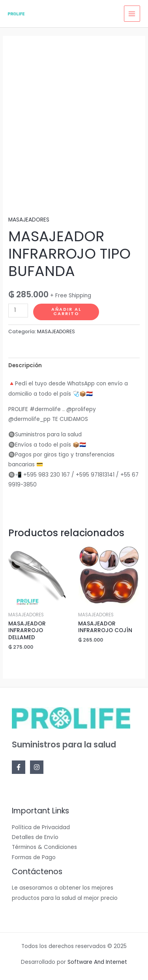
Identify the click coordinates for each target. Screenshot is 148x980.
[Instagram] (37, 767)
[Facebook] (19, 767)
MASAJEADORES (29, 220)
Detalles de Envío (35, 837)
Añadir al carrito (66, 312)
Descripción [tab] (25, 365)
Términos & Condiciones (44, 847)
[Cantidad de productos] (18, 311)
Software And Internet (97, 962)
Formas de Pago (34, 857)
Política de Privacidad (41, 827)
